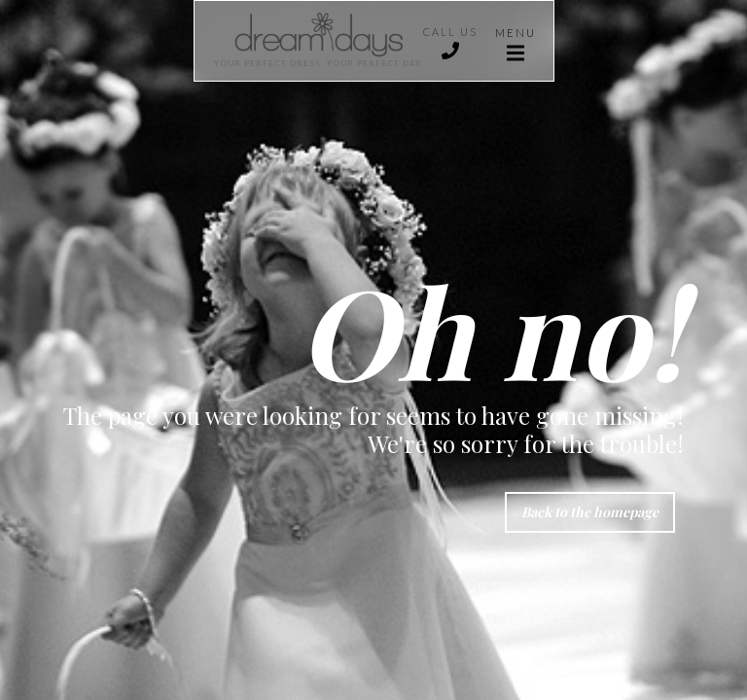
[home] (309, 41)
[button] (516, 41)
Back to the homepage (590, 512)
